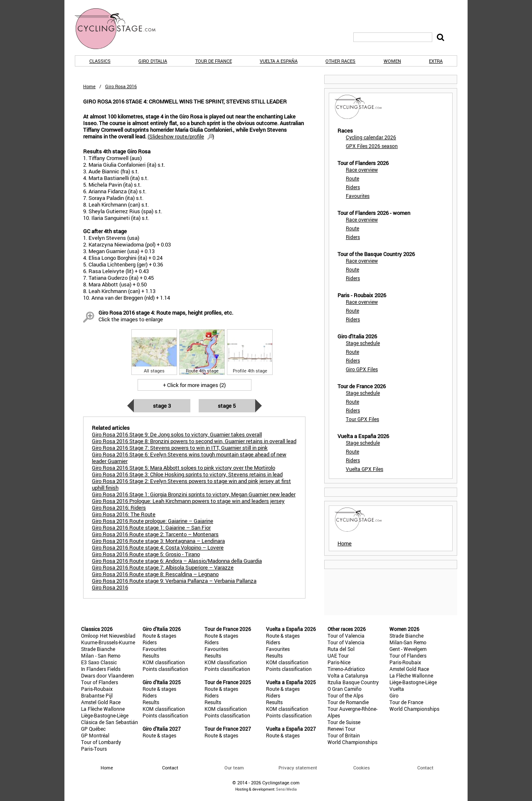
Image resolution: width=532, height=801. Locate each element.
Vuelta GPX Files (365, 469)
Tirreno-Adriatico (346, 669)
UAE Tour (338, 656)
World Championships (352, 742)
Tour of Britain (344, 735)
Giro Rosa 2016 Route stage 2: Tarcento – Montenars (155, 534)
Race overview (362, 170)
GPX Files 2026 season (372, 146)
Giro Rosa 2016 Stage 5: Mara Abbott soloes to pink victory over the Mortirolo (183, 468)
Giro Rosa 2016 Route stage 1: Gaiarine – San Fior (151, 527)
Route (352, 178)
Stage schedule (363, 343)
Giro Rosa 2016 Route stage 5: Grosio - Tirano (146, 554)
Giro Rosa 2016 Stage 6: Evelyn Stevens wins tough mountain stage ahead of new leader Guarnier (189, 458)
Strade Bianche (98, 649)
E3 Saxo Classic (99, 662)
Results (151, 656)
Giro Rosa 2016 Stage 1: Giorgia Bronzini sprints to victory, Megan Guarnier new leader (194, 494)
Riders (353, 187)
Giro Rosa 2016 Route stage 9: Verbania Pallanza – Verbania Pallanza (174, 581)
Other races (340, 61)
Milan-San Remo (408, 642)
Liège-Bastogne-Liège (105, 715)
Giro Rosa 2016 (110, 587)
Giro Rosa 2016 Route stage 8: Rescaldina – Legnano (155, 574)
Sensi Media (286, 789)
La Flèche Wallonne (103, 709)
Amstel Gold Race (101, 702)
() (181, 136)
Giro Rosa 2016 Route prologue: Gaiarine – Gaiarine (153, 521)
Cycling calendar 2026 (371, 137)
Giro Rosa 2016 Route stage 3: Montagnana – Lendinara (158, 541)
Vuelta (397, 689)
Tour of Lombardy (101, 742)
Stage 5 (227, 406)
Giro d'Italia (153, 61)
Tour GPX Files (362, 419)
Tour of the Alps (345, 695)
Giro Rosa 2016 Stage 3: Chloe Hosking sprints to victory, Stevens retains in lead (187, 474)
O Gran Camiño (345, 689)
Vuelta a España (279, 61)
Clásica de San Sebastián (110, 722)
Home (89, 86)
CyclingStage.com (121, 29)
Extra (436, 61)
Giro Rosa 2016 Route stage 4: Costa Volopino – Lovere (158, 547)
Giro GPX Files (362, 369)
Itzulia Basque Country (353, 682)
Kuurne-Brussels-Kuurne (108, 642)
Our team (234, 768)
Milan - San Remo (101, 656)
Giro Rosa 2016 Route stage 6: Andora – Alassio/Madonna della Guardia (177, 561)
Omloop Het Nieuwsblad (108, 636)
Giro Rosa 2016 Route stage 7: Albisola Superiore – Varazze (163, 567)
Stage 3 (162, 406)
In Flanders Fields (101, 669)
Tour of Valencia (346, 636)
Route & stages (159, 636)
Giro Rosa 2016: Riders (119, 508)
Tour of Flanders (100, 682)
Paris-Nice (339, 662)
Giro (394, 695)
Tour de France (214, 61)
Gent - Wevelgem (408, 649)
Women (392, 61)
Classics (100, 61)
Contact (425, 768)
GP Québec (93, 729)
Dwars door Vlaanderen (107, 675)
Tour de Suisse (344, 722)
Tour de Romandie (348, 702)
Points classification (165, 669)
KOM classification (164, 662)
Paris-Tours (94, 749)
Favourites (358, 196)
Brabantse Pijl (97, 695)
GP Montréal (95, 735)
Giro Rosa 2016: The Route (124, 514)
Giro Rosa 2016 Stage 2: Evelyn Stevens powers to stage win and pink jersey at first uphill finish (191, 484)
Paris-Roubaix (97, 689)
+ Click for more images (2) (194, 385)
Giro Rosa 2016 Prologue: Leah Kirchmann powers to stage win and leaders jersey (188, 501)
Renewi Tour (341, 729)
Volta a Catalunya (348, 675)
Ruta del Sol (341, 649)
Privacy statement (298, 768)
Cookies (362, 768)
